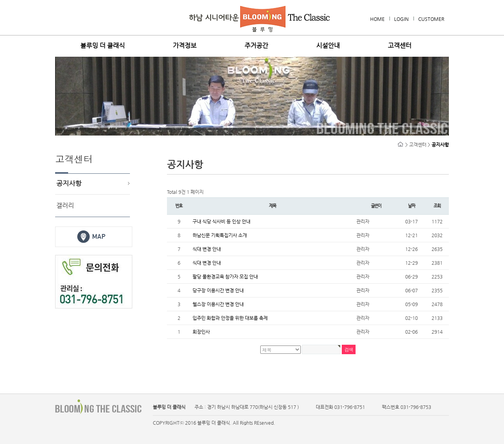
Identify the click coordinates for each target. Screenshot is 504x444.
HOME (377, 19)
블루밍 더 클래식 (103, 46)
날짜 (411, 206)
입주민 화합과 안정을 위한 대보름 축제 (230, 318)
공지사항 (69, 183)
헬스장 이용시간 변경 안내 (218, 304)
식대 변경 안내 (207, 249)
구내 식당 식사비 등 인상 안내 (221, 221)
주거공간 (256, 46)
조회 (437, 206)
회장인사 (201, 332)
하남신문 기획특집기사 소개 (220, 235)
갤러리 (65, 205)
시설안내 (328, 46)
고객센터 (400, 46)
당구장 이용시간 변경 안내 (218, 290)
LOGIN (401, 19)
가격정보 (185, 46)
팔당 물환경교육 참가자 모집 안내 (225, 277)
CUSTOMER (431, 19)
